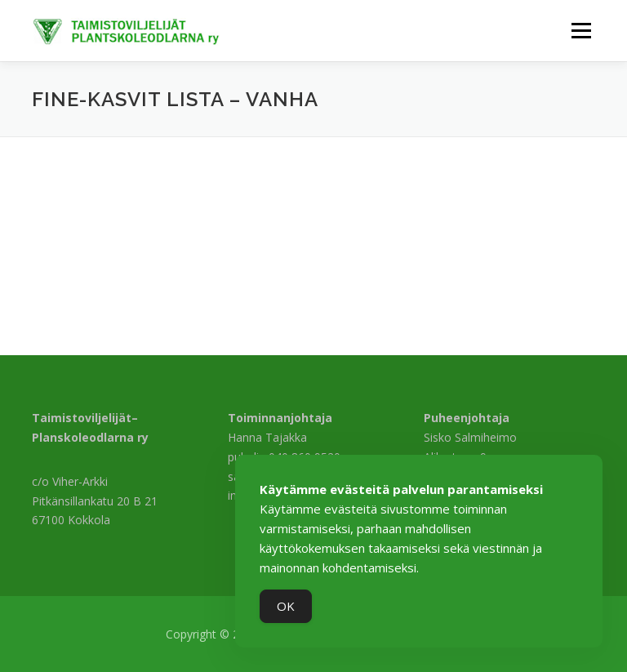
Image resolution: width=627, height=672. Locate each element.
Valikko (581, 30)
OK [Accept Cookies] (286, 606)
